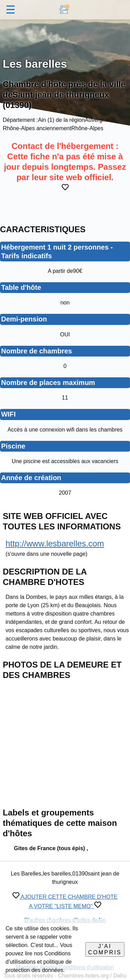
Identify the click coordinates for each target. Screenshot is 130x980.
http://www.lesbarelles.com (55, 543)
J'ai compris (105, 949)
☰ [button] (11, 10)
